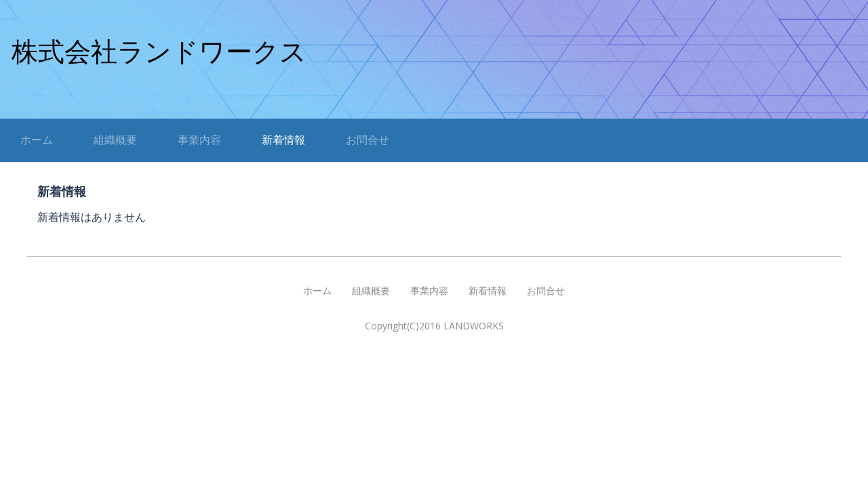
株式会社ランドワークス (159, 52)
